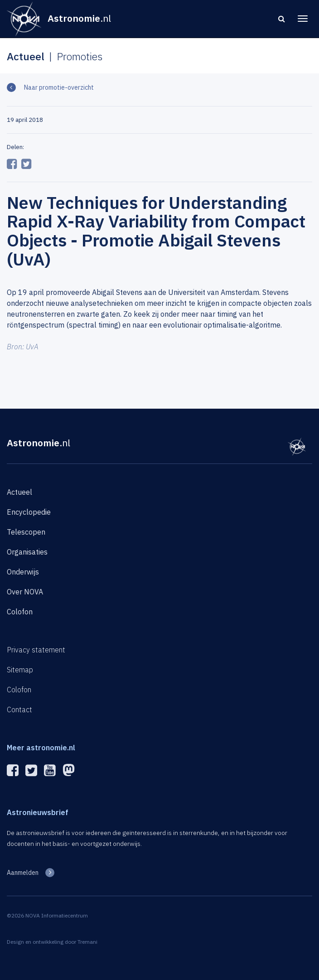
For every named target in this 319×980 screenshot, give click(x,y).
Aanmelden (23, 873)
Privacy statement (36, 650)
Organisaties (27, 552)
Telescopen (26, 532)
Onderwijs (23, 572)
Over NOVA (25, 592)
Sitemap (20, 670)
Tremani (87, 942)
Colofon (20, 612)
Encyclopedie (29, 512)
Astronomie (39, 443)
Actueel (19, 492)
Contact (19, 710)
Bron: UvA (23, 347)
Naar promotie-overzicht (58, 87)
